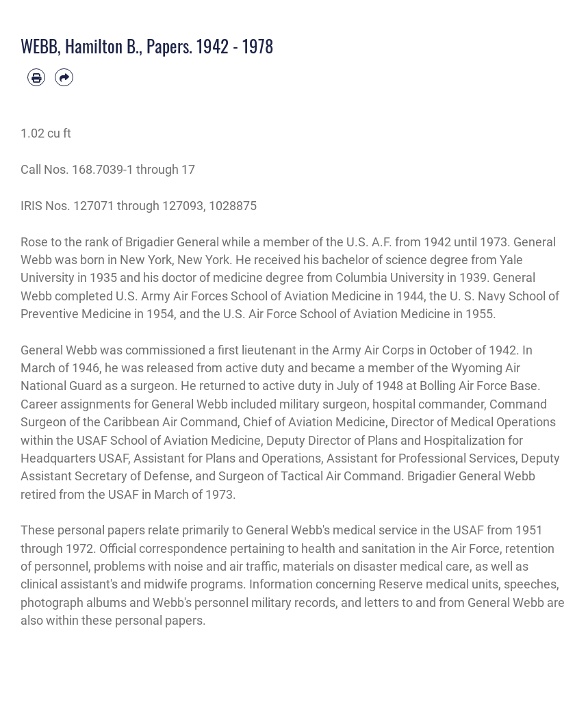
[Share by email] (64, 77)
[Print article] (36, 77)
